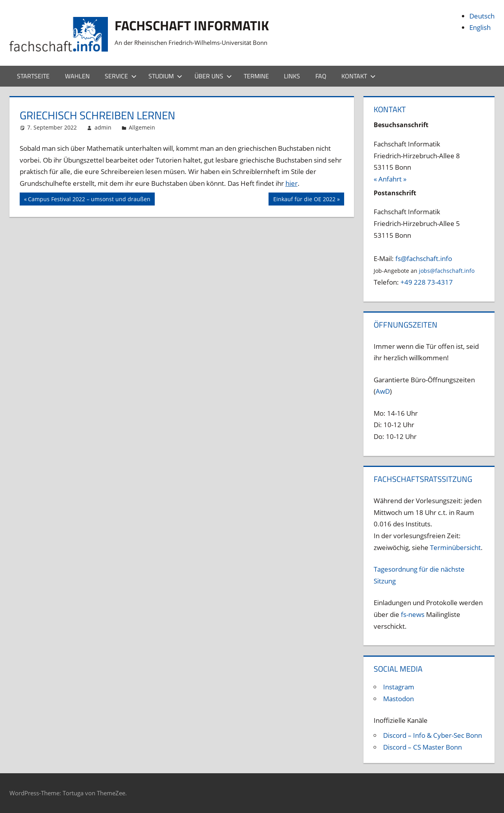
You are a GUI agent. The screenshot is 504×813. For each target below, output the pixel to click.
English (480, 27)
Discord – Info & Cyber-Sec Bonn (433, 735)
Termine (256, 76)
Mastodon (398, 699)
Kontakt (359, 76)
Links (292, 76)
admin (103, 127)
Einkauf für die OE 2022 (304, 200)
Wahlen (77, 76)
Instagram (399, 687)
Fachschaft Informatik (197, 25)
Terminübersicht (455, 547)
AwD (383, 391)
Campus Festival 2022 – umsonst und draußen (89, 200)
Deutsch (482, 16)
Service (121, 76)
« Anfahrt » (390, 179)
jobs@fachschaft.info (447, 271)
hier (292, 183)
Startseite (33, 76)
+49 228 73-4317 (427, 282)
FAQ (321, 76)
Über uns (213, 76)
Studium (165, 76)
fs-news (413, 614)
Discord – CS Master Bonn (422, 747)
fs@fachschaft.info (424, 258)
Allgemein (142, 127)
